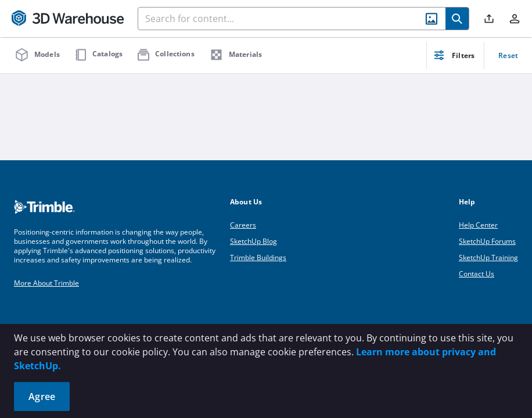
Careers (243, 225)
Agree (42, 397)
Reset (508, 55)
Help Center (478, 225)
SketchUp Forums (487, 241)
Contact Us (477, 274)
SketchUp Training (488, 257)
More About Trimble (46, 283)
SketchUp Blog (254, 241)
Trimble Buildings (258, 257)
